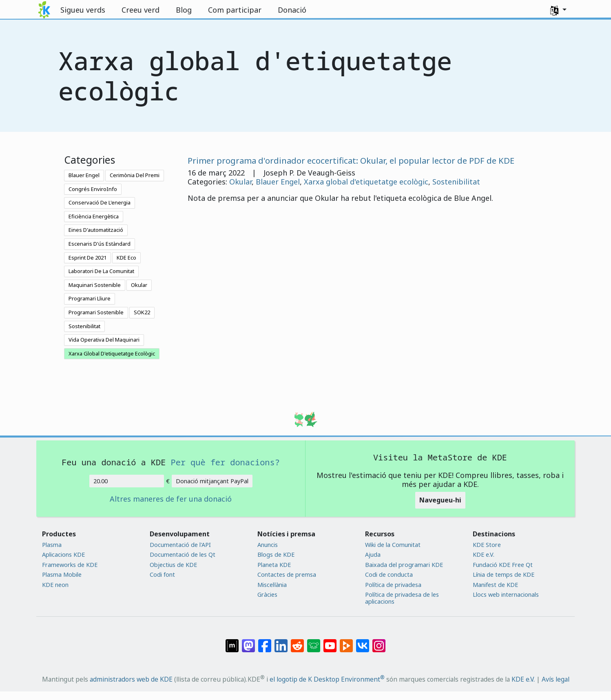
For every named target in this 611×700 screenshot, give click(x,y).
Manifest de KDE (495, 585)
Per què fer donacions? (225, 462)
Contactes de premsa (287, 574)
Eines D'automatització (96, 230)
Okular (139, 285)
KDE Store (487, 545)
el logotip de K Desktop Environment (327, 679)
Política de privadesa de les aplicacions (402, 598)
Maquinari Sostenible (95, 285)
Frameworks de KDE (70, 565)
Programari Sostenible (96, 312)
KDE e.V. (484, 554)
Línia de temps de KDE (504, 574)
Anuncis (268, 545)
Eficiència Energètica (94, 216)
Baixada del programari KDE (404, 565)
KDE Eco (126, 258)
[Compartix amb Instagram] (379, 642)
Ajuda (373, 554)
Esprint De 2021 (87, 258)
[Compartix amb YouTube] (330, 642)
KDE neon (55, 585)
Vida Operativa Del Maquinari (104, 340)
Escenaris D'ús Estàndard (100, 244)
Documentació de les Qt (183, 554)
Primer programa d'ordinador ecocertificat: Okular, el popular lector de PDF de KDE (351, 160)
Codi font (162, 574)
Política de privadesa (393, 585)
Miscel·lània (272, 585)
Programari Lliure (90, 298)
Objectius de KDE (173, 565)
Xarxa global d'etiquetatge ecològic (366, 182)
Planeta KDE (274, 565)
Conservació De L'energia (100, 202)
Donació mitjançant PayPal (212, 481)
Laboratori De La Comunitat (101, 271)
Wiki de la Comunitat (393, 545)
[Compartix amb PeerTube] (346, 642)
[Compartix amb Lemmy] (314, 642)
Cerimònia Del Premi (135, 175)
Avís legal (556, 679)
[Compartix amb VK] (363, 642)
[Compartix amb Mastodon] (248, 642)
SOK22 (142, 312)
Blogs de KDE (276, 554)
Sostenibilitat (84, 326)
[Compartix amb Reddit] (297, 642)
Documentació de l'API (180, 545)
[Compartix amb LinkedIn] (281, 642)
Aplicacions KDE (63, 554)
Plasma (52, 545)
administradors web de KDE (131, 679)
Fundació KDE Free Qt (503, 565)
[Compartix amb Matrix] (232, 642)
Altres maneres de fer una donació (171, 499)
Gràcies (267, 594)
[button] (558, 10)
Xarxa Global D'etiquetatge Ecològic (112, 353)
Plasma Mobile (62, 574)
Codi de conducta (389, 574)
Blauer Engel (84, 175)
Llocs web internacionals (506, 594)
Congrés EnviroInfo (93, 189)
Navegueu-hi (440, 500)
